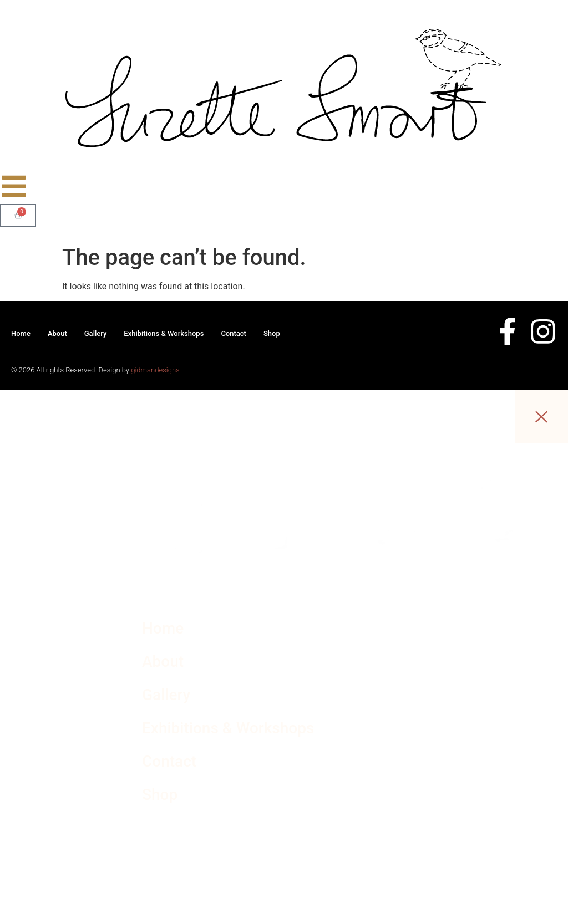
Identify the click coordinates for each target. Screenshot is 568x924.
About (57, 333)
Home (21, 333)
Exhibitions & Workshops (164, 333)
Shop (272, 333)
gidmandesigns (155, 370)
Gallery (96, 333)
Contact (234, 333)
